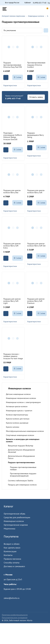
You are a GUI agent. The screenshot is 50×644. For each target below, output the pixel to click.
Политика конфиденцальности (15, 615)
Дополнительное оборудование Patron (21, 457)
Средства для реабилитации (17, 517)
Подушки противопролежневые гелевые (23, 468)
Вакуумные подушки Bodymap (21, 446)
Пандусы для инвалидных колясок (22, 485)
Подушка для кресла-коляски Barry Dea (12, 191)
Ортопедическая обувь (14, 514)
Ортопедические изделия (16, 525)
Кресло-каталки (13, 427)
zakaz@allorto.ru (12, 598)
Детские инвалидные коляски (18, 394)
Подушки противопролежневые (21, 462)
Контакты (8, 555)
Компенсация (10, 551)
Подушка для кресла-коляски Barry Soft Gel (36, 245)
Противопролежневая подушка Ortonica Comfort (36, 65)
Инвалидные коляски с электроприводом (23, 402)
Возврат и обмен (12, 544)
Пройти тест (9, 594)
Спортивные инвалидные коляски (20, 435)
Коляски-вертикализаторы (17, 415)
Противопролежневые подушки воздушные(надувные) (23, 475)
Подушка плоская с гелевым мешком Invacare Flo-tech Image (13, 356)
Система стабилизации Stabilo (21, 481)
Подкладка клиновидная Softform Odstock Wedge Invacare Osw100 (13, 136)
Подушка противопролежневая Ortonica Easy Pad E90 (13, 65)
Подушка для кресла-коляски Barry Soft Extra (12, 246)
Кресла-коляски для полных (18, 419)
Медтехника (9, 529)
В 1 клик (18, 77)
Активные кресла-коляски (17, 406)
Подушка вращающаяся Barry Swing (35, 135)
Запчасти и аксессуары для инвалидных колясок (23, 440)
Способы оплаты (12, 563)
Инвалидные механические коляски (21, 398)
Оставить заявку (36, 97)
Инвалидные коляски (14, 521)
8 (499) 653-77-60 (40, 3)
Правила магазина (12, 559)
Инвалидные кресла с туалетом (19, 411)
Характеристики (13, 85)
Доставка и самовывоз (14, 566)
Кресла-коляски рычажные (17, 423)
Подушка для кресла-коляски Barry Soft (36, 191)
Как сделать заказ (12, 548)
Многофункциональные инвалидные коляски (25, 431)
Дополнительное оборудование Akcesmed (21, 451)
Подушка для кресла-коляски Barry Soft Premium (36, 301)
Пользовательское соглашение (15, 618)
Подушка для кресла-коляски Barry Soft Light (12, 301)
